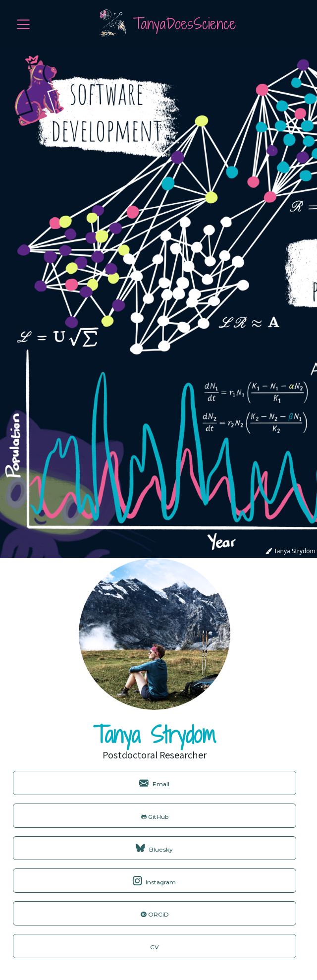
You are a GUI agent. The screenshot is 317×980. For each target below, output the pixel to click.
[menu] (23, 24)
